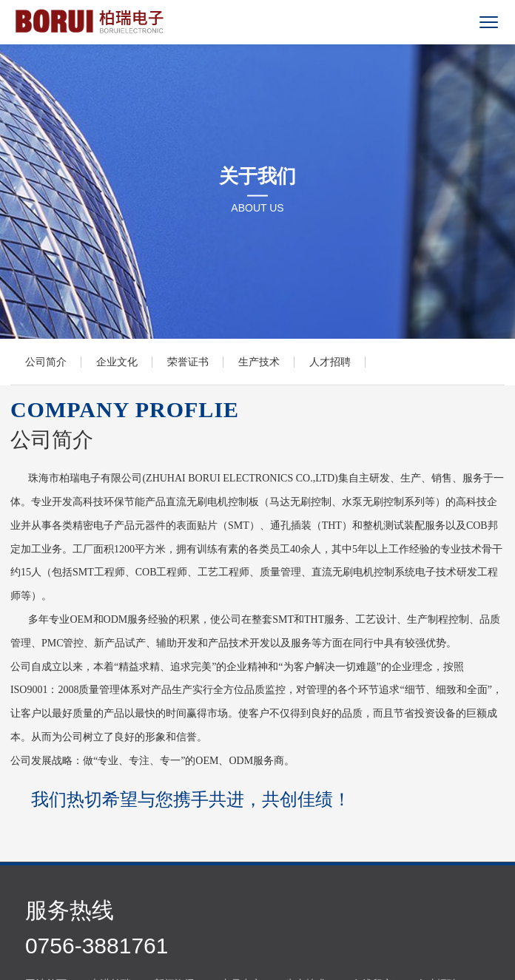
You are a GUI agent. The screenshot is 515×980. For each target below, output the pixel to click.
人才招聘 (330, 362)
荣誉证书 (188, 362)
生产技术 (259, 362)
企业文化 (117, 362)
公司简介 (46, 362)
